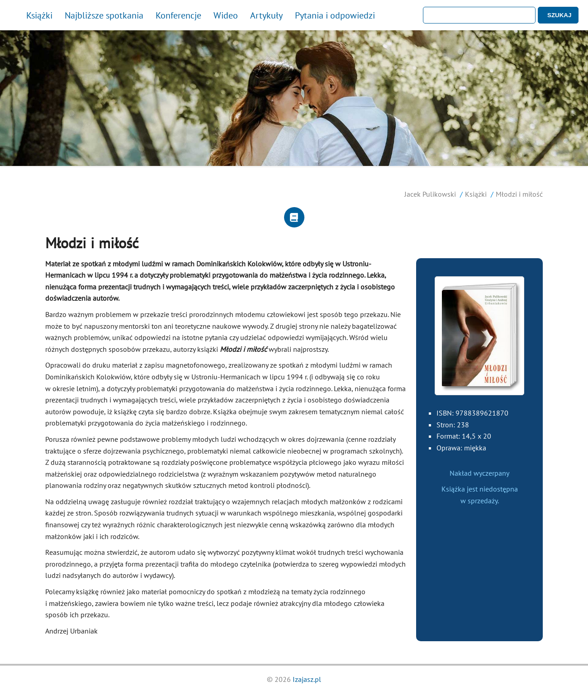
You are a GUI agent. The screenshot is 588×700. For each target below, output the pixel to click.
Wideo (226, 15)
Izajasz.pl (307, 679)
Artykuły (266, 15)
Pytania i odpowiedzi (335, 15)
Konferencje (178, 15)
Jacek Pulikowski (430, 194)
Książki (39, 15)
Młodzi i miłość (519, 194)
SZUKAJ (559, 15)
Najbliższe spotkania (104, 15)
